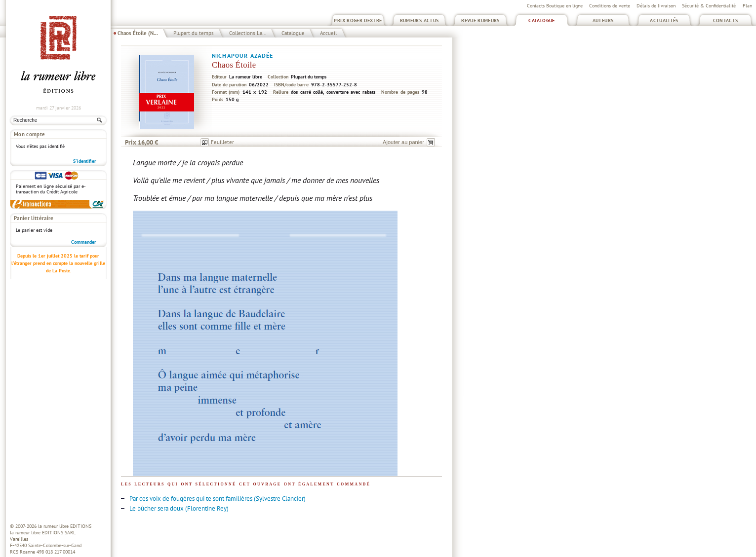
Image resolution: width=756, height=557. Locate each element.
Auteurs (603, 20)
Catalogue (541, 20)
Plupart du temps (194, 33)
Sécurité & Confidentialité (709, 6)
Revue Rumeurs (480, 20)
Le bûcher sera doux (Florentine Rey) (179, 508)
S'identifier (85, 161)
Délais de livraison (656, 6)
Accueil (328, 33)
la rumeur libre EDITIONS (65, 526)
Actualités (664, 20)
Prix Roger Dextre (358, 20)
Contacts (726, 20)
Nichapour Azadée (242, 56)
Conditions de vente (610, 6)
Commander (84, 242)
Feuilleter (222, 142)
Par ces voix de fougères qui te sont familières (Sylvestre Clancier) (218, 499)
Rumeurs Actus (419, 20)
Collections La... (248, 33)
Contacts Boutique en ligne (555, 6)
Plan (747, 6)
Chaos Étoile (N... (138, 33)
